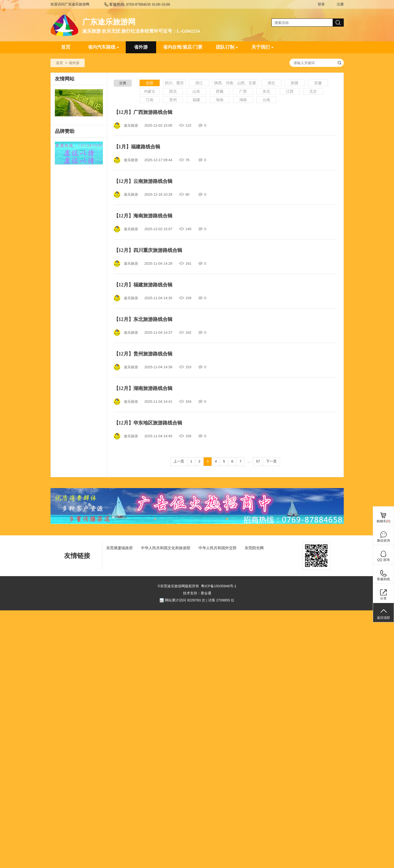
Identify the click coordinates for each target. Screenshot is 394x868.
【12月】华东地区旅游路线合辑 (148, 423)
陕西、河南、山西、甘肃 (235, 83)
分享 (383, 598)
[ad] (79, 153)
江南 (150, 100)
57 (258, 461)
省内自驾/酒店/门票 (183, 47)
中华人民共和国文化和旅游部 (166, 548)
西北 (173, 91)
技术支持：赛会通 (197, 593)
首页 (66, 47)
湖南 (243, 100)
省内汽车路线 (103, 47)
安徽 (318, 83)
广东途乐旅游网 (109, 22)
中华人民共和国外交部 (218, 548)
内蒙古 (150, 91)
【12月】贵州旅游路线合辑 (143, 354)
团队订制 (227, 47)
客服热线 (383, 579)
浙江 (199, 83)
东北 (266, 91)
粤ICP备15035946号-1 (219, 586)
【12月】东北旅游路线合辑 (143, 319)
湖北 (271, 83)
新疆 (295, 83)
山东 (196, 91)
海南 (220, 100)
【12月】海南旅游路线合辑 (143, 216)
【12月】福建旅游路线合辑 (143, 285)
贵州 (173, 100)
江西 (290, 91)
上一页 (179, 461)
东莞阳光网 (254, 548)
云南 (266, 100)
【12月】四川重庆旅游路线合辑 (148, 250)
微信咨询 (383, 541)
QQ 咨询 (383, 560)
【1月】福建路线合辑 (137, 147)
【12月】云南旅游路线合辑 (143, 181)
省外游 (141, 47)
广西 (243, 91)
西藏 (220, 91)
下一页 (271, 461)
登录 (321, 4)
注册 (340, 4)
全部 (150, 83)
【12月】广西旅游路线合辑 (143, 112)
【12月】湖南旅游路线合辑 (143, 388)
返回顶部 (383, 618)
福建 (196, 100)
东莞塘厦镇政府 (119, 548)
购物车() (384, 521)
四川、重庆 (174, 83)
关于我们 (262, 47)
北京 (313, 91)
